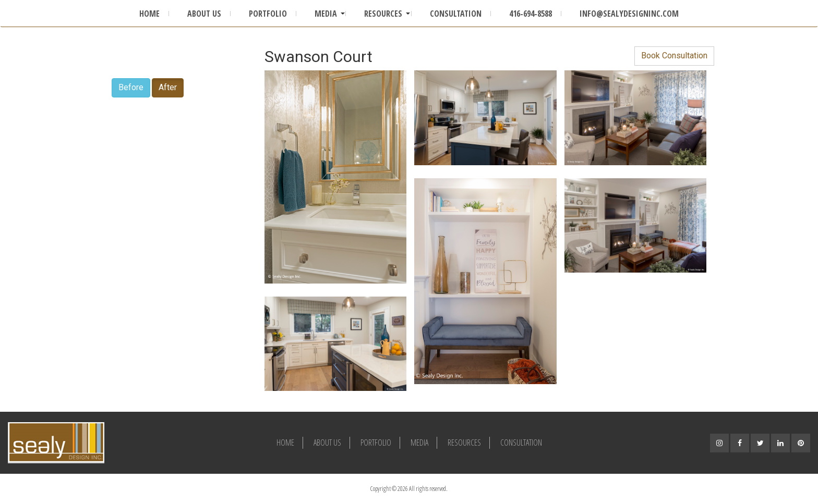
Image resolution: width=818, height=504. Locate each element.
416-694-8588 (531, 14)
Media (326, 14)
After (168, 87)
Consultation (456, 14)
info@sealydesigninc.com (629, 14)
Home (149, 14)
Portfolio (268, 14)
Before (131, 87)
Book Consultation (674, 56)
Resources (383, 14)
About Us (204, 14)
